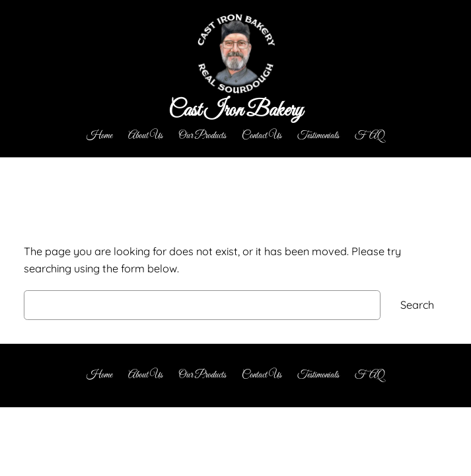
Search (417, 305)
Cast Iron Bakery (235, 111)
